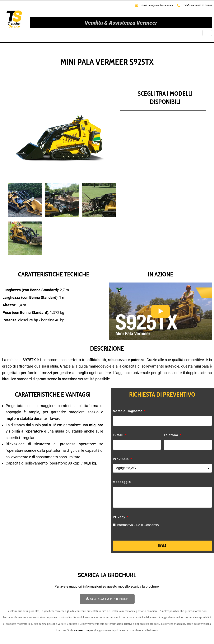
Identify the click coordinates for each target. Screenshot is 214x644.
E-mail (119, 435)
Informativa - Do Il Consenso (138, 525)
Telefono (171, 435)
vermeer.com (82, 630)
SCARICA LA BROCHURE (107, 599)
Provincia (121, 459)
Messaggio (122, 482)
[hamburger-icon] (207, 33)
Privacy (120, 517)
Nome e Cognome (128, 411)
